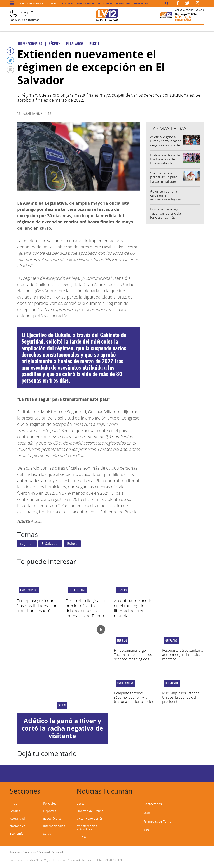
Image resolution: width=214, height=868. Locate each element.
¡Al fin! (62, 705)
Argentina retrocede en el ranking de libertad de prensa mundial (133, 608)
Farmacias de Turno (158, 821)
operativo (171, 641)
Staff (147, 813)
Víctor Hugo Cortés (90, 818)
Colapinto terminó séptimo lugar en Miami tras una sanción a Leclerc (134, 697)
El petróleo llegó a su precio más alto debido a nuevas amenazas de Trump (85, 608)
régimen (27, 544)
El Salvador (50, 544)
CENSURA (122, 590)
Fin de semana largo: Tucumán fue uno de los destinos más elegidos (166, 215)
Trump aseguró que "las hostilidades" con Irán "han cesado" (37, 606)
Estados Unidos (29, 590)
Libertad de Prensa (90, 811)
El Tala (81, 837)
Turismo (122, 641)
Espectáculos (52, 818)
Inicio (14, 803)
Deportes (141, 3)
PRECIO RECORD (77, 590)
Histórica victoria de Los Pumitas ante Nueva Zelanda (165, 159)
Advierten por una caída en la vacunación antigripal (166, 195)
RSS (146, 830)
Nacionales (86, 3)
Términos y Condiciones (23, 852)
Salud (47, 833)
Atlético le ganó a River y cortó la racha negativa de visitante (166, 141)
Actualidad (17, 818)
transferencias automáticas (87, 828)
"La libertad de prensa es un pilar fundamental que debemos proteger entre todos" (164, 181)
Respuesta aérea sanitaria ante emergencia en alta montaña (183, 655)
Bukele (72, 544)
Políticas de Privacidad (51, 852)
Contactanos (153, 804)
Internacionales (54, 826)
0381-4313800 (115, 860)
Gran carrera (125, 683)
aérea (81, 803)
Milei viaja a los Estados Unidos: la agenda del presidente (181, 697)
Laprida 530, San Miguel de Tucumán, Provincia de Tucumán (58, 860)
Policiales (105, 3)
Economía (123, 3)
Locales (68, 3)
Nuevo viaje (172, 683)
